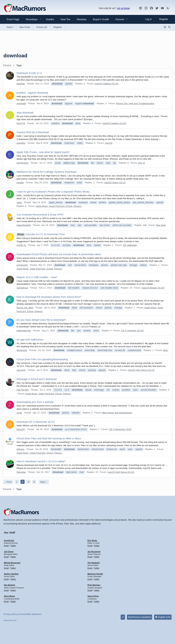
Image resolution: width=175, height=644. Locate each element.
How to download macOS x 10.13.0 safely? (41, 461)
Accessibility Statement (30, 614)
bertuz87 (21, 429)
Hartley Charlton (11, 574)
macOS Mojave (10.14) (153, 288)
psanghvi (21, 143)
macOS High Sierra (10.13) (142, 370)
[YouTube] (162, 8)
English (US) (163, 617)
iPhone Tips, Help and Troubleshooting (135, 103)
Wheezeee (22, 350)
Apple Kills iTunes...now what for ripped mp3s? (43, 152)
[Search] (169, 27)
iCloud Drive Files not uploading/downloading (43, 359)
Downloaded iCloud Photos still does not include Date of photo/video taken (59, 254)
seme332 (21, 370)
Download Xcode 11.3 (29, 73)
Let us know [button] (123, 8)
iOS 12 (142, 163)
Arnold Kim (9, 540)
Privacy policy (10, 614)
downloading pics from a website (35, 402)
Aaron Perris (93, 596)
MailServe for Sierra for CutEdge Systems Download (47, 172)
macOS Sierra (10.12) (115, 183)
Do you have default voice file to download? (42, 320)
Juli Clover (9, 552)
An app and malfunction (30, 339)
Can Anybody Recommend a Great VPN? (41, 215)
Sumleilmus (23, 288)
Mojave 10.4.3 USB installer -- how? (37, 277)
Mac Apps (161, 225)
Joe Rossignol (94, 552)
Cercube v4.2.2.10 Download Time (41, 234)
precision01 (23, 265)
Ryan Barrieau (94, 585)
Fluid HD (13, 620)
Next (43, 482)
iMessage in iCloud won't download (37, 379)
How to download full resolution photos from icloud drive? (49, 297)
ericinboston (23, 163)
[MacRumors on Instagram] (146, 8)
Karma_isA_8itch (25, 308)
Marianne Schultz (95, 574)
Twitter (13, 546)
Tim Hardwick (94, 563)
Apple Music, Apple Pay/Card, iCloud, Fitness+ (59, 206)
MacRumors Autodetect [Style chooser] (140, 617)
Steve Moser (9, 596)
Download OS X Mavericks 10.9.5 (36, 422)
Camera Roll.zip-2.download (33, 132)
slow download (25, 113)
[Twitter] (157, 8)
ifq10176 (21, 123)
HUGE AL (22, 245)
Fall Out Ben (23, 390)
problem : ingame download (33, 93)
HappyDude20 (24, 225)
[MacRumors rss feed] (168, 8)
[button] (30, 19)
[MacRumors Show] (140, 8)
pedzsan (21, 84)
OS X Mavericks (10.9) (121, 429)
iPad (166, 350)
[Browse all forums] (165, 27)
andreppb (22, 103)
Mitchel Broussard (12, 563)
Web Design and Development (117, 413)
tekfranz (21, 449)
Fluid (5, 620)
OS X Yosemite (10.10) (133, 331)
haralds (21, 183)
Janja (20, 202)
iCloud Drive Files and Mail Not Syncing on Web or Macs (49, 438)
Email (6, 546)
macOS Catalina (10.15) (107, 84)
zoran (20, 413)
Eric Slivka (92, 540)
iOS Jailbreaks (130, 245)
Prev (10, 482)
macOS (109, 143)
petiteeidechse (24, 331)
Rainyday (22, 472)
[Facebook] (151, 8)
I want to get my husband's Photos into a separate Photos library (53, 192)
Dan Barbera (9, 585)
